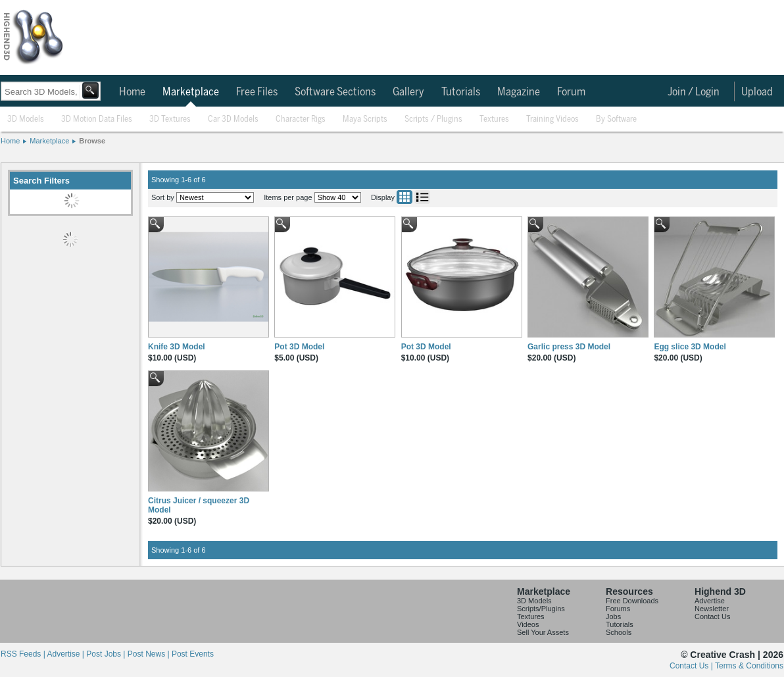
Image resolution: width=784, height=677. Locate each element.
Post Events (193, 654)
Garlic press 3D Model (569, 347)
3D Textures (170, 119)
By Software (616, 119)
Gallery (408, 92)
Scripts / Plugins (433, 119)
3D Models (26, 119)
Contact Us (712, 616)
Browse (92, 141)
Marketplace (191, 92)
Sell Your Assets (543, 632)
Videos (528, 624)
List (422, 197)
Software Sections (335, 92)
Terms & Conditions (749, 666)
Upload (757, 92)
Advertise (710, 601)
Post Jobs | (107, 654)
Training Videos (552, 119)
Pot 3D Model (299, 347)
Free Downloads (632, 601)
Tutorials (461, 92)
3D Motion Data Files (97, 119)
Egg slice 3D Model (690, 347)
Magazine (519, 92)
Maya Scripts (365, 119)
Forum (571, 92)
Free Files (257, 92)
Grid (404, 197)
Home (132, 92)
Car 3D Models (233, 119)
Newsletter (712, 609)
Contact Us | (692, 666)
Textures (494, 119)
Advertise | (66, 654)
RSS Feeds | (24, 654)
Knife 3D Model (177, 347)
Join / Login (694, 92)
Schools (619, 632)
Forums (618, 609)
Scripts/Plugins (541, 609)
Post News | (150, 654)
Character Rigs (301, 119)
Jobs (613, 616)
